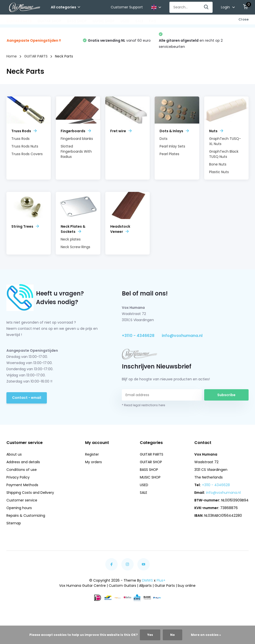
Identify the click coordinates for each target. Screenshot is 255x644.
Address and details (23, 462)
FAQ (153, 21)
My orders (93, 462)
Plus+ (161, 580)
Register (92, 454)
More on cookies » (206, 635)
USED (125, 21)
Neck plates (71, 239)
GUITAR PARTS (19, 21)
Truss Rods (24, 131)
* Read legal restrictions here (143, 405)
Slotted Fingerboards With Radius (76, 151)
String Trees (25, 226)
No (173, 635)
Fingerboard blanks (77, 139)
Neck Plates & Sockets (73, 229)
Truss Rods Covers (27, 154)
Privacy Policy (18, 477)
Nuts (216, 131)
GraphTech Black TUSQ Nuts (224, 154)
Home (12, 56)
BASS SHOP (77, 21)
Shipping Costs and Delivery (30, 493)
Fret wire (121, 131)
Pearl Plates (169, 154)
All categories (65, 7)
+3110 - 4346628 (138, 336)
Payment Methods (22, 485)
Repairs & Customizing (26, 515)
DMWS (147, 580)
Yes (150, 635)
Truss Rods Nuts (25, 146)
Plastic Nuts (219, 172)
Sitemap (14, 523)
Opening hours (19, 508)
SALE (139, 21)
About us (14, 454)
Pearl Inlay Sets (172, 146)
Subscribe (226, 395)
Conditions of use (22, 470)
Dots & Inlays (174, 131)
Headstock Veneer (120, 229)
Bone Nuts (218, 164)
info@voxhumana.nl (182, 336)
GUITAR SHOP (49, 21)
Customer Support (127, 7)
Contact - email (27, 398)
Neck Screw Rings (75, 247)
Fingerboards (76, 131)
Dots (164, 139)
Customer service (22, 500)
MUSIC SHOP (104, 21)
